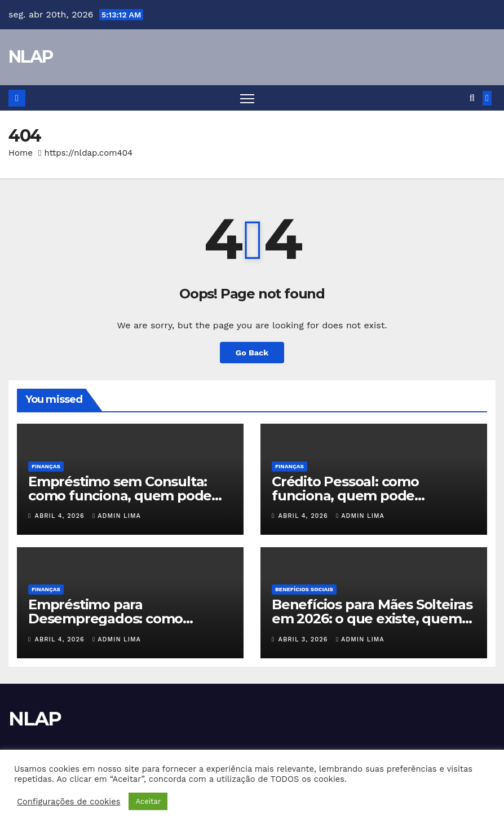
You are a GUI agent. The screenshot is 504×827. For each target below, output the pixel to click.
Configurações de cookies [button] (68, 802)
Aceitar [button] (148, 801)
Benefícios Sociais (304, 589)
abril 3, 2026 (304, 639)
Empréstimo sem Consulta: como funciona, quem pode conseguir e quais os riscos (120, 496)
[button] (472, 98)
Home (21, 153)
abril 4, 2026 (61, 516)
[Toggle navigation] (247, 98)
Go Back (252, 353)
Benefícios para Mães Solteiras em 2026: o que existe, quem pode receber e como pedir (372, 619)
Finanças (46, 466)
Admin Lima (117, 516)
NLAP (30, 57)
